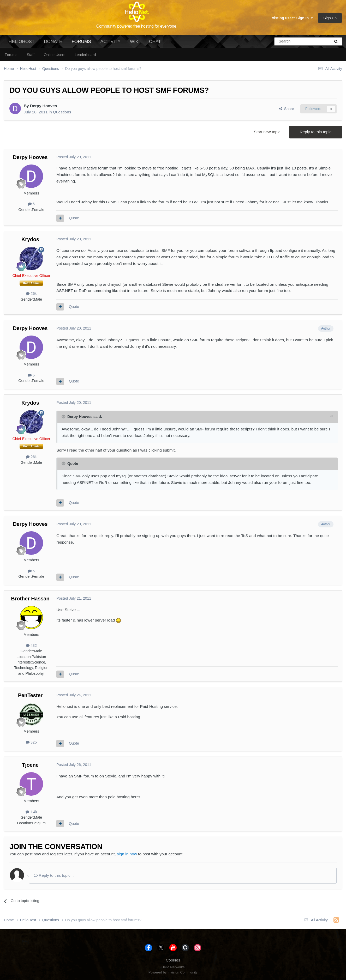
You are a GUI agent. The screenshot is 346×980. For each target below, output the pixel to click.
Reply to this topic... (54, 875)
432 (31, 646)
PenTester (30, 695)
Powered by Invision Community (173, 972)
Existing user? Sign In (291, 18)
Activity (111, 41)
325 (31, 742)
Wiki (135, 41)
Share (287, 109)
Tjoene (30, 765)
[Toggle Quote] (64, 417)
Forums (81, 44)
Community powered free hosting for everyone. (137, 26)
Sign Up (330, 18)
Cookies (173, 960)
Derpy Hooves (44, 106)
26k (31, 294)
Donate (53, 41)
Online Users (55, 55)
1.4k (31, 812)
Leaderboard (85, 55)
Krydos (30, 239)
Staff (30, 55)
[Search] (289, 41)
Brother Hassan (30, 599)
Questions (62, 112)
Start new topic (267, 132)
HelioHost (22, 41)
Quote (74, 218)
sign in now (127, 854)
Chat (155, 41)
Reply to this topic (316, 132)
